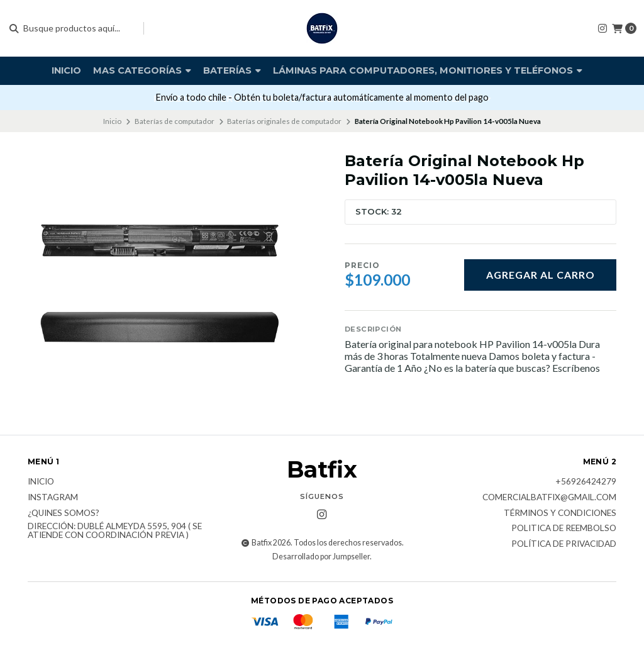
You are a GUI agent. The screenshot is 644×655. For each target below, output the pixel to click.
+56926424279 (586, 482)
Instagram (53, 498)
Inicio (66, 70)
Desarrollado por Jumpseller (321, 557)
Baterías (232, 70)
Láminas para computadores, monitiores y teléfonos (428, 70)
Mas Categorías (142, 70)
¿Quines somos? (64, 513)
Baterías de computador (175, 121)
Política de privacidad (564, 544)
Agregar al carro (541, 275)
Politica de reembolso (564, 529)
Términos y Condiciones (560, 513)
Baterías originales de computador (284, 121)
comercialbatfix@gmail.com (549, 498)
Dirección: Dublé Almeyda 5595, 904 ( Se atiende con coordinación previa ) (115, 531)
